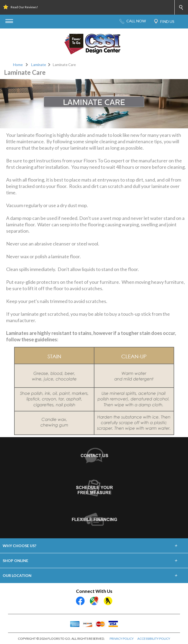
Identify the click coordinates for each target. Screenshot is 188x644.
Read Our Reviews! (24, 7)
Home (18, 65)
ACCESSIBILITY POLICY (154, 639)
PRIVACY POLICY (122, 639)
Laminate (39, 65)
